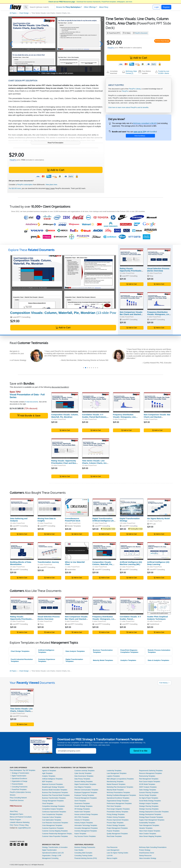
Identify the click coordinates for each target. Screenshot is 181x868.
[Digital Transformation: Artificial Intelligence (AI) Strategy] (104, 507)
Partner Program (15, 820)
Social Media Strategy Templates (150, 801)
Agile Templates (47, 773)
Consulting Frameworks (19, 787)
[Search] (42, 7)
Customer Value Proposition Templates (55, 836)
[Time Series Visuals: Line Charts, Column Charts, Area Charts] (96, 449)
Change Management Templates (53, 801)
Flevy (151, 276)
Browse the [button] (68, 7)
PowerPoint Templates (18, 790)
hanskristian (71, 570)
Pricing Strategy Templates (116, 814)
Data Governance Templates (84, 776)
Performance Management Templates (119, 803)
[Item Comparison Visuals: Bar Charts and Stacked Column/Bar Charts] (132, 301)
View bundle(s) (140, 136)
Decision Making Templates (84, 782)
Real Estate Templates (114, 836)
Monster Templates (74, 526)
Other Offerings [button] (90, 7)
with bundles (145, 132)
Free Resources (112, 847)
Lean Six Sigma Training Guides (117, 853)
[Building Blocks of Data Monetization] (22, 551)
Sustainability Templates (147, 823)
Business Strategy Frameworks (85, 847)
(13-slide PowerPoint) (69, 313)
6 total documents (32, 402)
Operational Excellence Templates (118, 798)
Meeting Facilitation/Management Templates (121, 795)
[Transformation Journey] (49, 551)
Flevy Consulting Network (18, 798)
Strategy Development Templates (150, 814)
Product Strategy (145, 850)
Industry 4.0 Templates (82, 820)
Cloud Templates (48, 803)
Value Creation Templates (148, 834)
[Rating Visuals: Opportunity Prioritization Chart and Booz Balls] (132, 258)
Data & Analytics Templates (158, 660)
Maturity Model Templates (103, 660)
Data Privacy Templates (82, 779)
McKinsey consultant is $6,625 (145, 123)
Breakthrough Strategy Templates (53, 787)
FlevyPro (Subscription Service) (20, 792)
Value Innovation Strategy (148, 858)
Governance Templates (82, 803)
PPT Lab (152, 524)
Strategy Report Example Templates (151, 817)
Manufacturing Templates (115, 782)
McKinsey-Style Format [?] (131, 72)
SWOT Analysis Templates (148, 787)
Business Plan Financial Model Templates (56, 795)
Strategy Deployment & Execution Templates (154, 812)
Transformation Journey (48, 562)
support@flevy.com (24, 828)
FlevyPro (111, 48)
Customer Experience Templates (47, 660)
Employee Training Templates (84, 795)
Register (166, 7)
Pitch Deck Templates (114, 806)
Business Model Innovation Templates (55, 790)
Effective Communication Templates (86, 790)
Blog (27, 825)
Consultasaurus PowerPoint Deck (73, 520)
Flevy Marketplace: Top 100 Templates (23, 770)
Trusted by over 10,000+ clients (164, 72)
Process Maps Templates (115, 823)
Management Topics (17, 814)
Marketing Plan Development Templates (120, 787)
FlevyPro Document (141, 33)
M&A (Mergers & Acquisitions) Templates (120, 779)
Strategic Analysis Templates (149, 803)
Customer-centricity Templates (85, 771)
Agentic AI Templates (49, 771)
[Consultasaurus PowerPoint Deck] (77, 507)
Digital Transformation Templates (74, 660)
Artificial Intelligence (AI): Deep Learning (159, 563)
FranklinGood (154, 624)
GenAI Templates (80, 801)
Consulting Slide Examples (83, 853)
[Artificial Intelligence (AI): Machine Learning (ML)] (132, 551)
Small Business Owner (147, 853)
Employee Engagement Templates (86, 793)
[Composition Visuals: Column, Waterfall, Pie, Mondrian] (63, 282)
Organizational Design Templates (118, 801)
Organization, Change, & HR (52, 856)
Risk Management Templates (149, 779)
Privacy (22, 825)
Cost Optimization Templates (52, 820)
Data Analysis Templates (75, 651)
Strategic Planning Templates (149, 806)
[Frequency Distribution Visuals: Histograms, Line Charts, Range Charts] (159, 301)
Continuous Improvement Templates (54, 812)
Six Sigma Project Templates (149, 798)
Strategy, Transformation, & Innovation (55, 847)
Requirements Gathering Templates (151, 771)
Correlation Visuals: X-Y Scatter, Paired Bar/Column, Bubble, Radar (94, 417)
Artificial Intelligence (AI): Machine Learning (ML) (131, 563)
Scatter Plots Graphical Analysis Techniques (158, 618)
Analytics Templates (128, 660)
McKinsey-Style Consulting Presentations (153, 847)
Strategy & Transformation (19, 773)
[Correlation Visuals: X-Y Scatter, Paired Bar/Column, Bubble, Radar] (96, 402)
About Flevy (104, 7)
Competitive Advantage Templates (53, 806)
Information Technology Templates (86, 825)
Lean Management (113, 850)
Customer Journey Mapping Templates (55, 831)
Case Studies (79, 850)
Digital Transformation (18, 776)
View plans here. (52, 185)
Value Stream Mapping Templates (150, 836)
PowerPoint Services (17, 800)
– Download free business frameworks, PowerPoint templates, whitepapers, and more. (90, 2)
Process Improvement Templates (118, 820)
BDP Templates (47, 782)
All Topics (13, 13)
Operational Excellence (18, 779)
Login (157, 7)
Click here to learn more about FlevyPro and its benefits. (129, 107)
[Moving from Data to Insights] (49, 507)
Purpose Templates (113, 831)
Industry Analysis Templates (84, 823)
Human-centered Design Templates (86, 814)
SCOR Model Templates (147, 784)
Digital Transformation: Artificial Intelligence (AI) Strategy (103, 521)
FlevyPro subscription (25, 185)
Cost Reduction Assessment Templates (55, 823)
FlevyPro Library (135, 89)
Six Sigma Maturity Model (159, 518)
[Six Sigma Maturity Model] (159, 507)
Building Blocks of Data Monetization (21, 563)
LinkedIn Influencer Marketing (20, 822)
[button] (11, 44)
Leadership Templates (114, 771)
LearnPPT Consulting (21, 317)
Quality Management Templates (117, 834)
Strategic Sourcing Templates (149, 809)
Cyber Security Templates (83, 773)
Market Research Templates (116, 784)
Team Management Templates (149, 825)
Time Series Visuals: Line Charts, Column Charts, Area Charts (95, 463)
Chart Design (24, 13)
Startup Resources (145, 856)
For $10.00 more (15, 188)
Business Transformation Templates (103, 651)
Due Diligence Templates (83, 787)
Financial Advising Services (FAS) (86, 858)
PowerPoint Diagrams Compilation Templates (129, 651)
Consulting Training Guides (83, 856)
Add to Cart (138, 58)
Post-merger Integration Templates (118, 809)
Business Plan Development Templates (55, 793)
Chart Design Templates (20, 651)
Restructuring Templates (147, 776)
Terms (16, 825)
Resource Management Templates (151, 773)
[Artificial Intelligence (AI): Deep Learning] (159, 551)
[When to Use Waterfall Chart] (77, 551)
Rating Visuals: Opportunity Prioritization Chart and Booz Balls (131, 271)
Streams (13, 795)
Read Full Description (55, 143)
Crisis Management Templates (52, 825)
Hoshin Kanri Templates (82, 812)
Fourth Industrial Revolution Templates (22, 660)
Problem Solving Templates (116, 817)
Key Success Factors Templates (85, 836)
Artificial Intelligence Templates (46, 651)
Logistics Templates (113, 776)
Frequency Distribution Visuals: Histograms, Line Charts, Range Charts (159, 314)
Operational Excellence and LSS (53, 853)
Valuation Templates (146, 828)
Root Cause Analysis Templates (150, 782)
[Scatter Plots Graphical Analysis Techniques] (159, 606)
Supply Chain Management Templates (152, 820)
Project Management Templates (117, 828)
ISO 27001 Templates (82, 817)
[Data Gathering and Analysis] (22, 507)
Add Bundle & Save (29, 415)
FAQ (11, 825)
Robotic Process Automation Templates (159, 651)
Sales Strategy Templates (148, 790)
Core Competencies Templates (52, 814)
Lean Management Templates (117, 773)
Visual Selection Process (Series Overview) (158, 270)
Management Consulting (50, 858)
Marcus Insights (112, 858)
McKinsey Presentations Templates (118, 793)
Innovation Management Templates (86, 828)
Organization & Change (19, 781)
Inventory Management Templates (86, 831)
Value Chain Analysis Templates (150, 831)
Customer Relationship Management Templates (58, 834)
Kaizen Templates (80, 834)
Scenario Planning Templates (149, 793)
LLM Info (110, 856)
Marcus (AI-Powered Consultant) (21, 817)
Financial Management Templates (86, 798)
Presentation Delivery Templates (117, 812)
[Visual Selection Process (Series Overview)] (159, 258)
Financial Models (16, 784)
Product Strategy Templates (116, 825)
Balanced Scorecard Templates (52, 784)
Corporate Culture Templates (52, 817)
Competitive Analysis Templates (53, 809)
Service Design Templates (148, 795)
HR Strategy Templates (82, 809)
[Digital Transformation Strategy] (132, 507)
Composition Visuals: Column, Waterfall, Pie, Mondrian (65, 416)
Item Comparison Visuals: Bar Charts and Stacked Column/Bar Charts (131, 314)
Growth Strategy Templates (84, 806)
